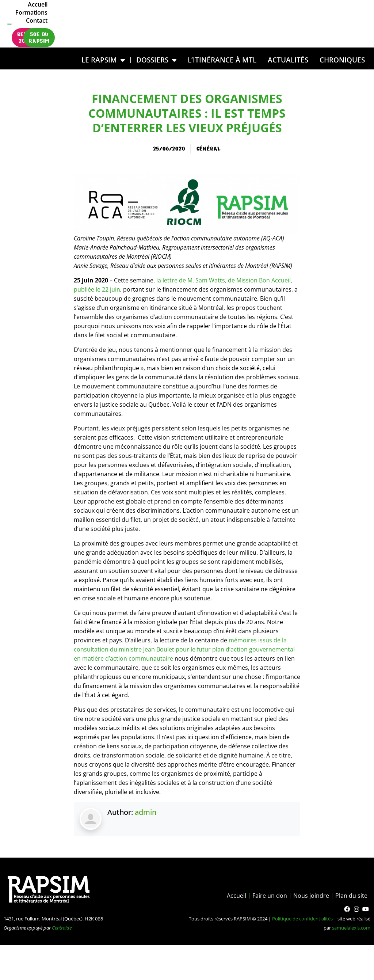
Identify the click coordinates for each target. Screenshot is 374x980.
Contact (345, 16)
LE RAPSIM (103, 60)
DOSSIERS (156, 60)
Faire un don (270, 896)
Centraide (62, 928)
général (209, 149)
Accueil (278, 16)
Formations (311, 16)
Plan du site (351, 896)
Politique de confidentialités (302, 919)
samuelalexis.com (351, 928)
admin (146, 812)
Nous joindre (311, 896)
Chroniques (342, 60)
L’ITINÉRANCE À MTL (222, 60)
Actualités (288, 60)
